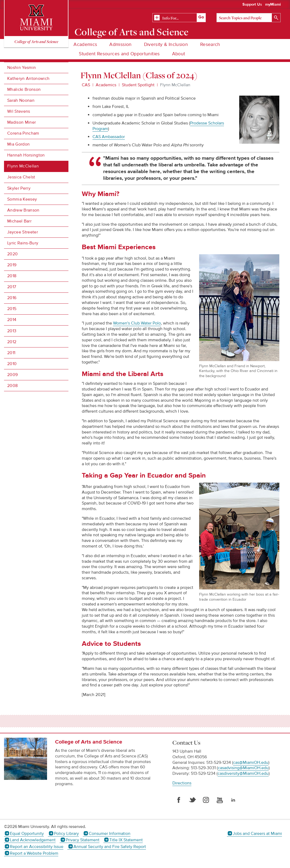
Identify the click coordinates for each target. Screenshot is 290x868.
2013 (12, 331)
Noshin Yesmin (22, 68)
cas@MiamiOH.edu (251, 763)
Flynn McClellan (23, 166)
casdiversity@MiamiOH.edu (243, 773)
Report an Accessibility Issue (37, 847)
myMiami (273, 5)
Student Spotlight (138, 85)
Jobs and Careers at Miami (257, 834)
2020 (12, 254)
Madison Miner (22, 122)
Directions (182, 783)
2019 (12, 265)
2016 (12, 298)
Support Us (252, 5)
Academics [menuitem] (85, 44)
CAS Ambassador (109, 137)
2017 (12, 287)
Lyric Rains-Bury (23, 243)
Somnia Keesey (22, 199)
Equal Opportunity (27, 834)
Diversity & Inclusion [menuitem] (166, 44)
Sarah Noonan (21, 100)
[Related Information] (179, 18)
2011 (11, 353)
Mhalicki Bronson (24, 89)
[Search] (249, 18)
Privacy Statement (83, 840)
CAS (86, 85)
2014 (12, 320)
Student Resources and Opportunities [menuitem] (119, 54)
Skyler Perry (19, 188)
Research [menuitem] (210, 44)
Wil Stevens (19, 111)
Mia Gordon (18, 144)
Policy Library (66, 834)
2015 (12, 309)
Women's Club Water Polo (137, 323)
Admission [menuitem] (120, 44)
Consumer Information (110, 834)
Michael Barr (19, 221)
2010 (12, 364)
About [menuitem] (179, 54)
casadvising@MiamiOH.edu (243, 768)
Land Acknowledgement (33, 840)
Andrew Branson (23, 210)
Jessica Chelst (21, 177)
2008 (12, 386)
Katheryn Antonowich (28, 79)
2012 (12, 342)
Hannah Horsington (26, 155)
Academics (106, 85)
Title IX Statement (126, 840)
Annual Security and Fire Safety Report (110, 847)
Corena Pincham (23, 133)
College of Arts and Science (132, 32)
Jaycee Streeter (23, 232)
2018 (12, 276)
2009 (12, 375)
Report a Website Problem (34, 853)
